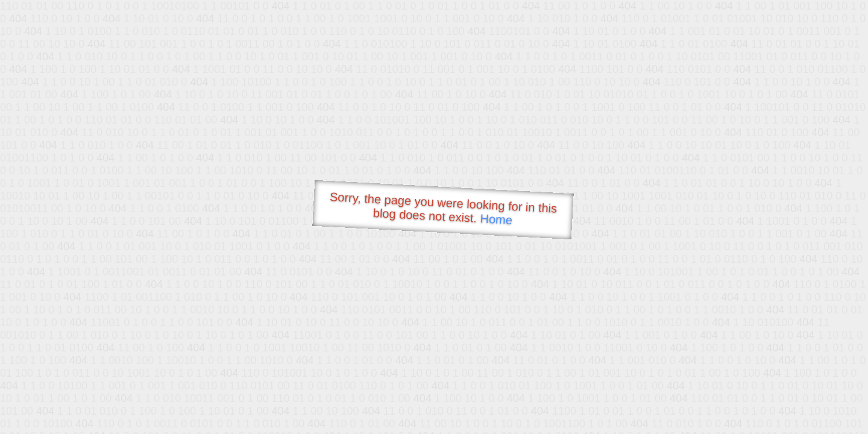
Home (496, 219)
